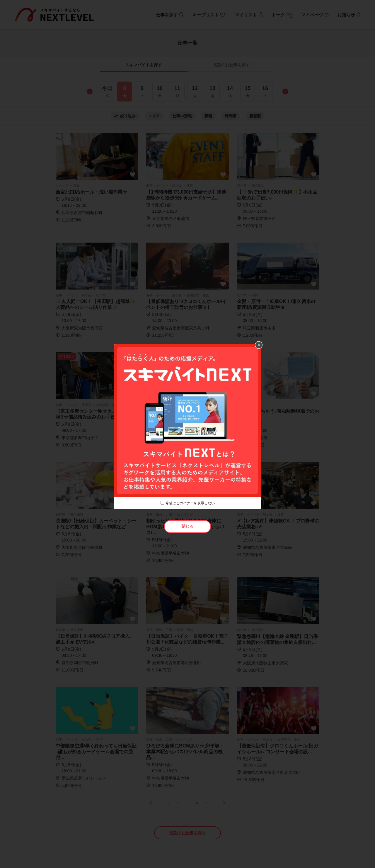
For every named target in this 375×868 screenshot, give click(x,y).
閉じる (187, 526)
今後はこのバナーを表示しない (190, 503)
